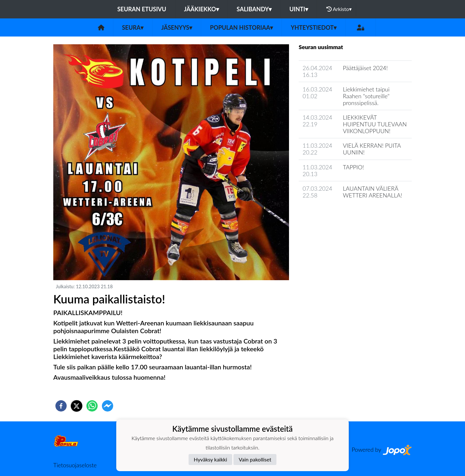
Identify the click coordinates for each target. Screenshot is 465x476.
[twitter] (77, 406)
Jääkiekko (201, 9)
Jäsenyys (177, 27)
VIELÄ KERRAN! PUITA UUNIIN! (372, 149)
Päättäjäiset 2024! (365, 68)
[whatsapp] (92, 406)
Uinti (299, 9)
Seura (133, 27)
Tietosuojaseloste (75, 465)
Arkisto (339, 9)
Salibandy (254, 9)
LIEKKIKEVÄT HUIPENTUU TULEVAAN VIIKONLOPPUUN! (375, 124)
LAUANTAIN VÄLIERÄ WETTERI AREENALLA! (373, 192)
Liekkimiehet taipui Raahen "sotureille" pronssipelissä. (366, 96)
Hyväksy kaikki (210, 459)
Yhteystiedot (314, 27)
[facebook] (61, 406)
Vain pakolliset (255, 459)
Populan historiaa (241, 27)
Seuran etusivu (142, 9)
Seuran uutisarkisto (327, 214)
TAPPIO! (353, 167)
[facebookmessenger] (108, 406)
